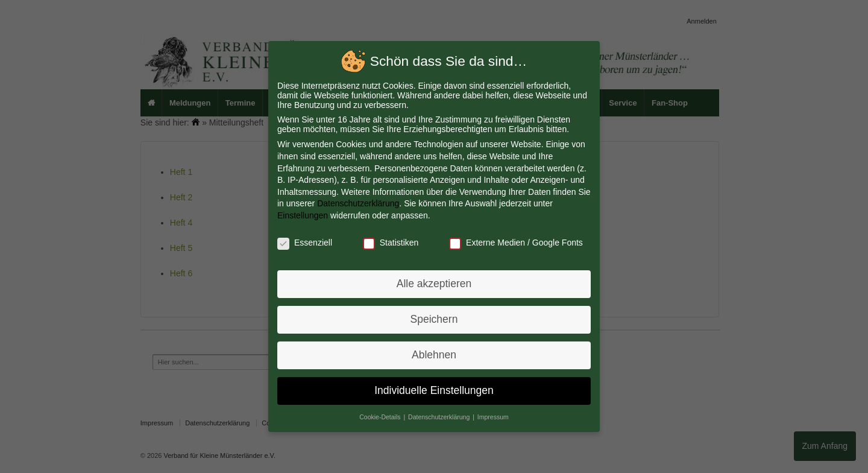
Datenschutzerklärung (359, 204)
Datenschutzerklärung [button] (440, 414)
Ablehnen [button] (434, 353)
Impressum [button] (492, 414)
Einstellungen (305, 216)
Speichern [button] (434, 318)
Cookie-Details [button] (382, 414)
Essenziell (307, 243)
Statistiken (392, 243)
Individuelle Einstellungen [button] (434, 388)
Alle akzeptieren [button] (434, 283)
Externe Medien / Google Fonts (515, 243)
